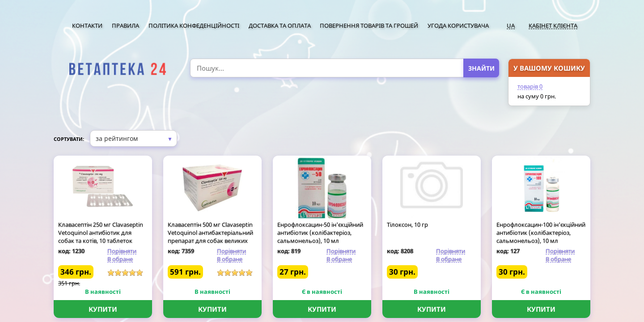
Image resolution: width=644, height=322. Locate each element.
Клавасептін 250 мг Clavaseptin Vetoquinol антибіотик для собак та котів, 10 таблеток (101, 233)
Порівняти (122, 251)
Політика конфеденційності (194, 25)
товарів (530, 86)
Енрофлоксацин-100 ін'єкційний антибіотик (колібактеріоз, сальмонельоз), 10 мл (541, 233)
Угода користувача (458, 25)
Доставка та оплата (280, 25)
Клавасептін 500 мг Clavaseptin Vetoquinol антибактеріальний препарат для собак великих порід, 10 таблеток (210, 237)
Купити (103, 309)
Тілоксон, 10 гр (407, 225)
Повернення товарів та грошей (369, 25)
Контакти (87, 25)
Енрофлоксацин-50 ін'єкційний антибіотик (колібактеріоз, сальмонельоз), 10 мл (320, 233)
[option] (117, 69)
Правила (125, 25)
